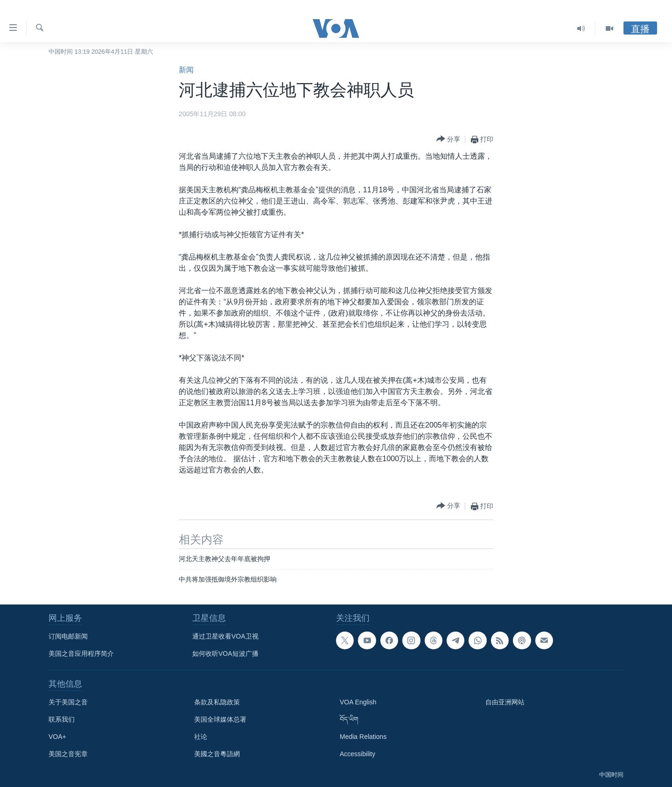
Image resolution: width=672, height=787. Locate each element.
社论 (201, 737)
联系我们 (62, 719)
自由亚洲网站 (505, 702)
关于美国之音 (68, 702)
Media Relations (363, 737)
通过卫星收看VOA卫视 (225, 636)
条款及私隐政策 (217, 702)
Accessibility (357, 754)
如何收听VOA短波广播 (225, 653)
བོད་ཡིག (349, 719)
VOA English (358, 702)
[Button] (448, 139)
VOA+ (57, 737)
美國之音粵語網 (217, 754)
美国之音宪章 (68, 754)
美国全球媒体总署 (220, 719)
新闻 (186, 70)
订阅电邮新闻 (68, 636)
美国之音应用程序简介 (81, 653)
